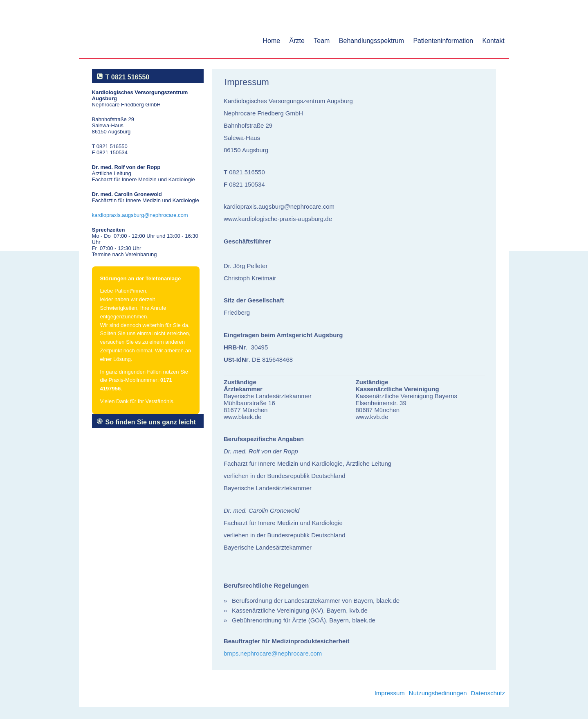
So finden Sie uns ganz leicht (151, 422)
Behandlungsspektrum (371, 41)
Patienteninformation (443, 41)
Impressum (390, 693)
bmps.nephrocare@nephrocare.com (273, 653)
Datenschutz (488, 693)
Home (272, 41)
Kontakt (494, 41)
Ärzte (297, 41)
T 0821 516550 (128, 77)
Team (322, 41)
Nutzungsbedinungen (438, 693)
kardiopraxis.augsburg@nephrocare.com (140, 215)
